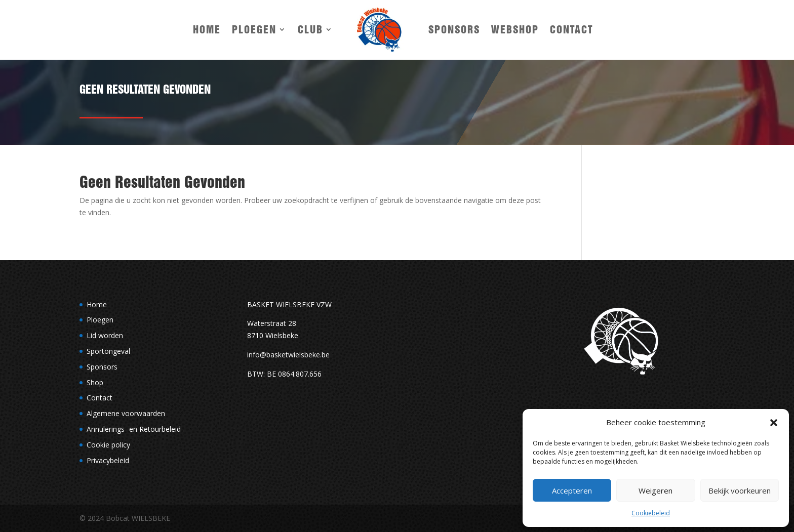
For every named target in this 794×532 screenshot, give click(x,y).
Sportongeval (108, 351)
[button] (774, 423)
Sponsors (454, 29)
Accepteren (572, 490)
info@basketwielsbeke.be (288, 355)
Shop (95, 382)
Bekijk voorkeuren (740, 490)
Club (310, 29)
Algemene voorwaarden (126, 413)
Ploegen (254, 29)
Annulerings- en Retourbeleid (134, 429)
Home (207, 29)
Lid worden (105, 335)
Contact (571, 29)
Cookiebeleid (651, 513)
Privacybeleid (108, 460)
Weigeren (656, 490)
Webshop (515, 29)
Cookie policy (108, 445)
